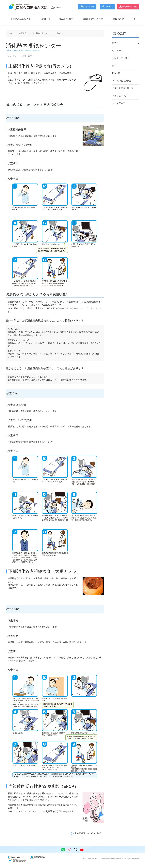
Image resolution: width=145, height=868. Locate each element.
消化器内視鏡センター (42, 33)
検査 (59, 33)
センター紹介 (11, 56)
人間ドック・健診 (121, 58)
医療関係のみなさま (93, 19)
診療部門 (45, 19)
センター (117, 50)
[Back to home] (27, 7)
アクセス (107, 7)
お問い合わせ (87, 7)
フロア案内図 (119, 103)
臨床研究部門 (66, 19)
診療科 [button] (126, 43)
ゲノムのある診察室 (122, 81)
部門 (114, 66)
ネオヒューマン (120, 96)
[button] (135, 19)
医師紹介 (117, 73)
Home (10, 33)
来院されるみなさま (21, 19)
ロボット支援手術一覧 (123, 88)
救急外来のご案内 (128, 7)
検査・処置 (27, 56)
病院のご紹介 (120, 19)
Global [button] (57, 8)
